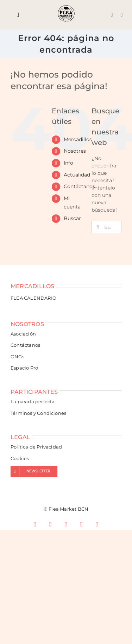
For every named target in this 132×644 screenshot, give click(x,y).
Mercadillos (78, 139)
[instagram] (51, 524)
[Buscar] (98, 227)
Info (68, 163)
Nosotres (75, 151)
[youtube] (82, 524)
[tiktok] (66, 524)
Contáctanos (79, 186)
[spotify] (97, 524)
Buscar (72, 218)
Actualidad (77, 175)
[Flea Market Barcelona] (66, 7)
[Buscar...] (106, 227)
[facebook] (35, 524)
